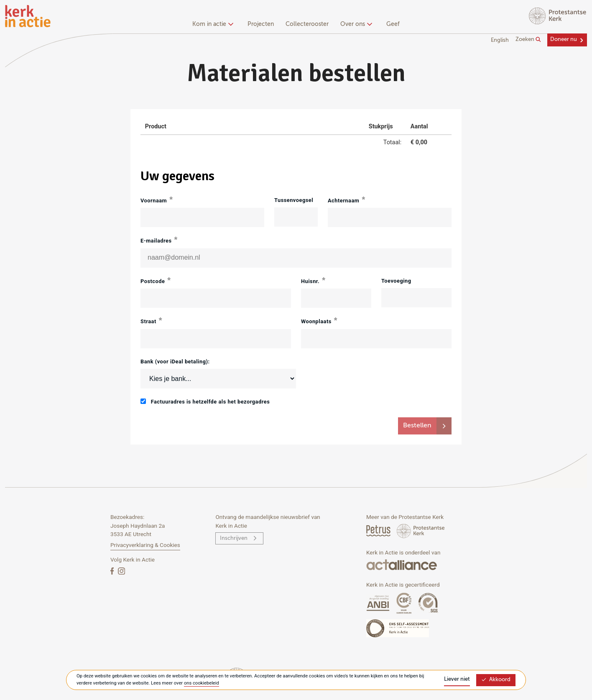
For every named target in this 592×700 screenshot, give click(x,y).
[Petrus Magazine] (379, 530)
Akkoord (496, 680)
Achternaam (343, 201)
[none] (214, 25)
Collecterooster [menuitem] (307, 24)
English (500, 40)
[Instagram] (121, 571)
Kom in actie (212, 24)
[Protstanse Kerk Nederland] (421, 530)
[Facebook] (113, 571)
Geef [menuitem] (393, 24)
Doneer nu (564, 40)
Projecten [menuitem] (261, 24)
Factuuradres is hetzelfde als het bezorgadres (205, 402)
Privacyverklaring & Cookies (145, 545)
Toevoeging (396, 281)
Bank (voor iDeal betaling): (175, 361)
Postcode (153, 281)
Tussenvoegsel (294, 200)
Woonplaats (316, 321)
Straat (148, 321)
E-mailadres (156, 241)
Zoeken (528, 40)
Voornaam (154, 201)
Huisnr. (310, 281)
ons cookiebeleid (202, 683)
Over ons (355, 24)
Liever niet (457, 679)
